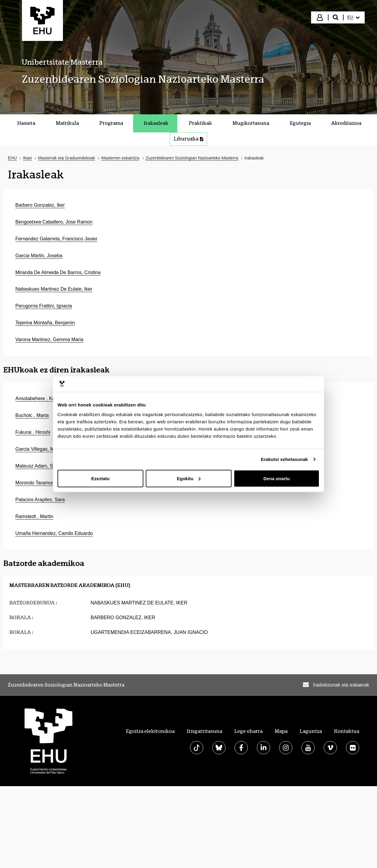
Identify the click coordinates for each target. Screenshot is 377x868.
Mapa (281, 731)
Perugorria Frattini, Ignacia (44, 306)
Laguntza (311, 731)
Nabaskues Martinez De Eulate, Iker (54, 289)
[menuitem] (354, 17)
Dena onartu (277, 478)
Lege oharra (248, 731)
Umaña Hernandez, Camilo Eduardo (54, 533)
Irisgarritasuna (204, 731)
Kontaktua (347, 731)
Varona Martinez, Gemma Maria (49, 340)
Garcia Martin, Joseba (39, 256)
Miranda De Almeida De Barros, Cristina (58, 272)
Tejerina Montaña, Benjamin (45, 323)
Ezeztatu (100, 478)
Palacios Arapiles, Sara (40, 500)
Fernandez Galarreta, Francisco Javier (56, 239)
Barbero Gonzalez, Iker (40, 205)
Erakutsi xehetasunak (284, 459)
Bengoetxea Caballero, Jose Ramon (54, 222)
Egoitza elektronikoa (150, 731)
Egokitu (189, 478)
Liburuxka (188, 139)
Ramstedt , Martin (34, 516)
